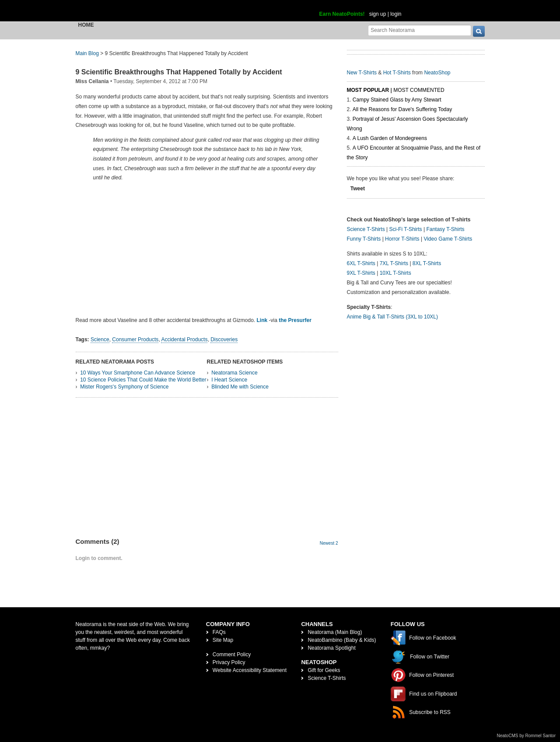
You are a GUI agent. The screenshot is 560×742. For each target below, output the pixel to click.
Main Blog (87, 53)
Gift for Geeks (324, 670)
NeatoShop (437, 73)
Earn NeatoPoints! (342, 14)
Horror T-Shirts (402, 239)
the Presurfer (295, 320)
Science (100, 339)
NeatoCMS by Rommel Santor (527, 736)
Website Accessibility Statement (250, 670)
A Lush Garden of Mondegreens (390, 138)
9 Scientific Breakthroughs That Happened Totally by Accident (179, 72)
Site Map (223, 640)
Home (86, 25)
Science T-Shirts (366, 229)
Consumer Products (135, 339)
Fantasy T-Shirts (445, 229)
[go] (479, 31)
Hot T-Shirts (397, 73)
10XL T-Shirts (395, 273)
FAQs (219, 632)
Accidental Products (184, 339)
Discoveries (224, 339)
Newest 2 (329, 543)
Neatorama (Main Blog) (335, 632)
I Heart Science (229, 380)
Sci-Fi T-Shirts (405, 229)
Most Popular (368, 90)
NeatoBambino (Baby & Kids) (342, 640)
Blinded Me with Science (240, 387)
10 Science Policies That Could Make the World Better (143, 380)
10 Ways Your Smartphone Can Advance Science (138, 373)
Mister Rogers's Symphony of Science (124, 387)
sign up (378, 14)
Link (262, 320)
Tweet (358, 189)
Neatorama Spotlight (331, 648)
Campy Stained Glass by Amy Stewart (397, 100)
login (396, 14)
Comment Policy (232, 654)
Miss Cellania (92, 81)
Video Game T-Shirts (448, 239)
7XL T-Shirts (394, 263)
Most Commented (419, 90)
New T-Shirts (362, 73)
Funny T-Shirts (364, 239)
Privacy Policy (229, 662)
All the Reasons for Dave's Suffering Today (402, 109)
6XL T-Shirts (361, 263)
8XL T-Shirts (427, 263)
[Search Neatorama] (420, 30)
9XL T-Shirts (361, 273)
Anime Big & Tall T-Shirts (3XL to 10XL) (393, 317)
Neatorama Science (234, 373)
